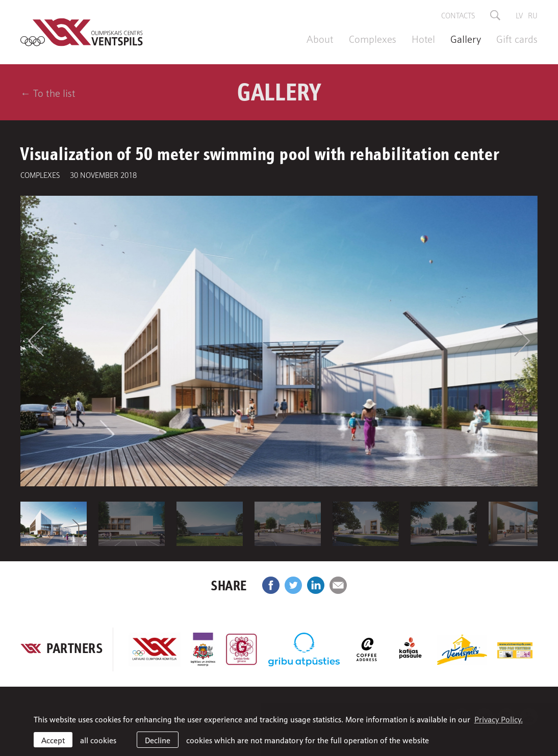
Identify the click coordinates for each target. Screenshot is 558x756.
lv (519, 15)
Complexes (373, 38)
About (320, 38)
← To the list (48, 92)
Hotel (423, 38)
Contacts (458, 15)
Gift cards (517, 38)
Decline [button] (158, 740)
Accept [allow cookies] (53, 740)
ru (533, 15)
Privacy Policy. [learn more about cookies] (499, 719)
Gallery (466, 38)
